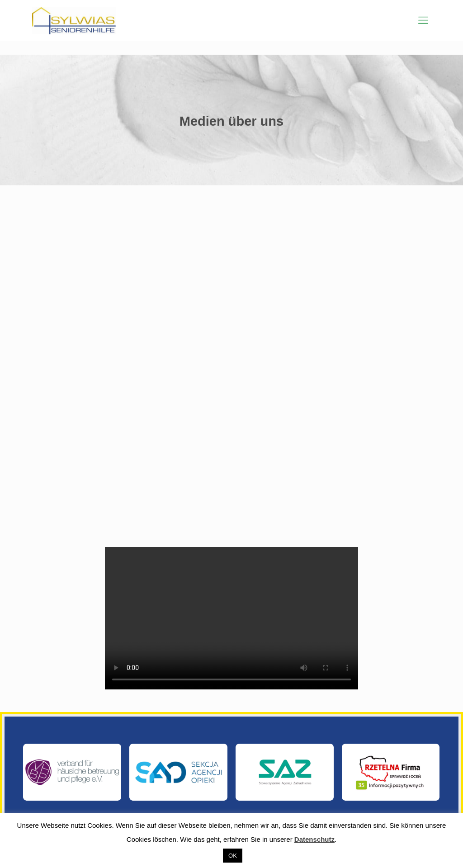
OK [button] (233, 856)
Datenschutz (314, 839)
